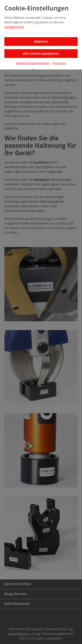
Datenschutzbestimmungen (33, 63)
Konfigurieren (14, 27)
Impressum (59, 63)
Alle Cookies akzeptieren (41, 53)
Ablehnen (41, 41)
